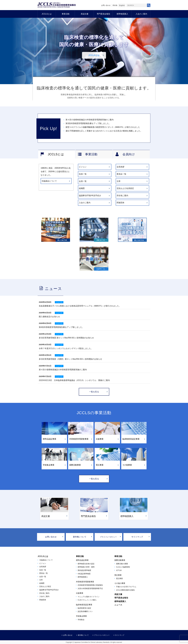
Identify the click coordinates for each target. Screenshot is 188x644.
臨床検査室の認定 (84, 608)
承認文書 (85, 14)
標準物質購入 (122, 14)
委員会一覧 (121, 174)
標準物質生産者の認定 (86, 564)
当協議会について (49, 181)
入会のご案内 (141, 14)
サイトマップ (137, 537)
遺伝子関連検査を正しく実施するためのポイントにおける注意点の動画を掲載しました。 (104, 131)
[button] (92, 67)
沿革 (119, 181)
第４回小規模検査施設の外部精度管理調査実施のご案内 (90, 120)
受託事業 (119, 578)
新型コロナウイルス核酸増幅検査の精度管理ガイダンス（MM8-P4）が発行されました (103, 127)
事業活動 (66, 14)
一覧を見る (94, 392)
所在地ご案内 (122, 196)
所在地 (115, 5)
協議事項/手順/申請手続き (90, 196)
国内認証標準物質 (84, 570)
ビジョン (83, 167)
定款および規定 (45, 586)
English (122, 5)
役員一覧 (83, 174)
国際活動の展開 (122, 564)
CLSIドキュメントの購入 (87, 600)
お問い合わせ (106, 5)
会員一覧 (83, 181)
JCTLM (119, 570)
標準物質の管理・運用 (86, 567)
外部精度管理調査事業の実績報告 (90, 585)
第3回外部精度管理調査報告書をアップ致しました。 (88, 123)
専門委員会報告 (103, 14)
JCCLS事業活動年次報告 (125, 590)
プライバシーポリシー (108, 537)
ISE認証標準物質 (84, 574)
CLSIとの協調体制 (123, 567)
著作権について (80, 537)
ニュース (118, 605)
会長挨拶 (120, 167)
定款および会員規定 (125, 188)
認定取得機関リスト (85, 611)
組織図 (82, 188)
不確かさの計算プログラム (126, 587)
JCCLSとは (47, 14)
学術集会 (81, 620)
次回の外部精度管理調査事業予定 (90, 588)
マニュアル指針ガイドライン (89, 597)
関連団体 (120, 203)
